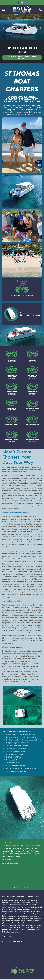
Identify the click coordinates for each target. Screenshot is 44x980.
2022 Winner (12, 422)
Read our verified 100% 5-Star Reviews (22, 57)
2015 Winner (32, 357)
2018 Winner (12, 390)
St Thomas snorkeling (29, 606)
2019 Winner (32, 390)
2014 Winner (12, 357)
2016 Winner (12, 373)
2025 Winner (32, 437)
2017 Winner (32, 373)
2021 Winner (32, 406)
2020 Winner (12, 406)
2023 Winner (32, 422)
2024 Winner (12, 437)
